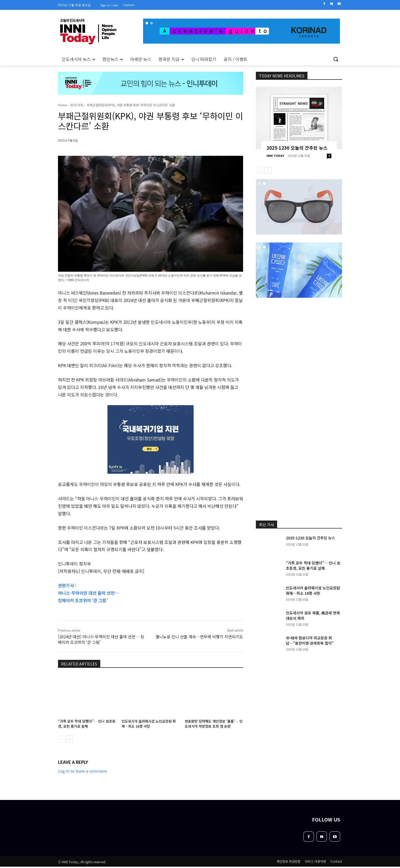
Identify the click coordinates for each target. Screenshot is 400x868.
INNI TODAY (275, 156)
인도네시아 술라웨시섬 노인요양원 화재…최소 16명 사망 (149, 724)
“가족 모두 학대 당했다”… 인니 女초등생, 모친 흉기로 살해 (87, 724)
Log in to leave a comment (82, 771)
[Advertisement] (35, 138)
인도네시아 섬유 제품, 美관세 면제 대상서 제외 (313, 615)
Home (62, 105)
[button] (336, 59)
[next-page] (70, 739)
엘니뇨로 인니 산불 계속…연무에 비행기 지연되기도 (199, 637)
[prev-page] (61, 739)
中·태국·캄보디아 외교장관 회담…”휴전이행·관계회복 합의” (310, 640)
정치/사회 (77, 105)
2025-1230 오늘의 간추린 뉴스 (297, 148)
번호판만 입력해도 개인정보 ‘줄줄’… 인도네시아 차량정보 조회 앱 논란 (214, 724)
